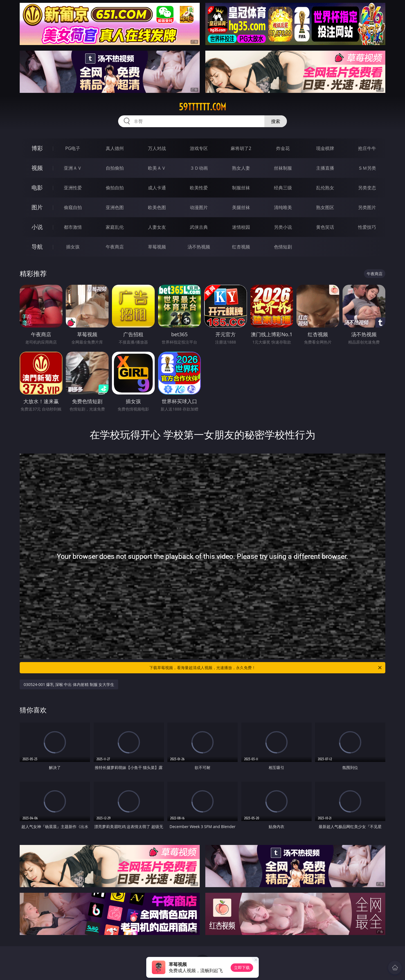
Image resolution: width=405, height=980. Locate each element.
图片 (37, 207)
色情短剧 (283, 247)
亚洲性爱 (73, 188)
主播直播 (325, 168)
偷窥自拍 (73, 207)
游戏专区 (199, 148)
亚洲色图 (115, 207)
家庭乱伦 (115, 227)
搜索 (276, 121)
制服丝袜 (241, 188)
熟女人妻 (241, 168)
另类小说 (283, 227)
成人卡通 (157, 188)
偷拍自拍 (115, 188)
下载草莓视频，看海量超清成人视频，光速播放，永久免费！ (266, 668)
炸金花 (283, 148)
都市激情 (73, 227)
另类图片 (367, 207)
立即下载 (242, 967)
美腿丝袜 (241, 207)
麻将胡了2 (241, 148)
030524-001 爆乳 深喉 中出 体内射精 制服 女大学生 (69, 684)
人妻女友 (157, 227)
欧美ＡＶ (157, 168)
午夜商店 (115, 247)
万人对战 (157, 148)
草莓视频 (157, 247)
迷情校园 (241, 227)
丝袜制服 (283, 168)
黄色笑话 (325, 227)
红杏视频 (241, 247)
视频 (37, 168)
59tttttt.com (202, 107)
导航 (37, 247)
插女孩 (73, 247)
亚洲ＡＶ (73, 168)
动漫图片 (199, 207)
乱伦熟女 (325, 188)
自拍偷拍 (115, 168)
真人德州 (115, 148)
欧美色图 (157, 207)
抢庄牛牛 (367, 148)
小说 (37, 227)
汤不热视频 (199, 247)
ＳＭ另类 (367, 168)
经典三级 (283, 188)
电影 (37, 188)
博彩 (37, 148)
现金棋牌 (325, 148)
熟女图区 (325, 207)
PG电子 (73, 148)
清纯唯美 (283, 207)
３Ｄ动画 (199, 168)
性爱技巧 (367, 227)
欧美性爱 (199, 188)
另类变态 (367, 188)
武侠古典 (199, 227)
